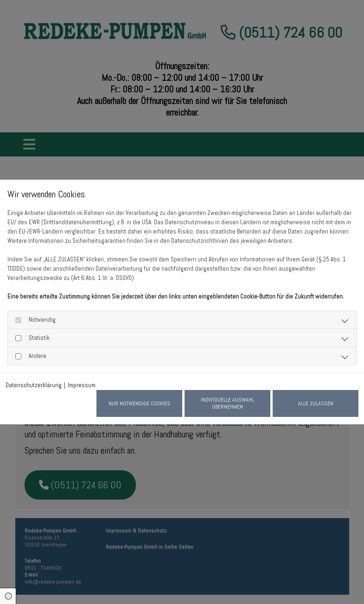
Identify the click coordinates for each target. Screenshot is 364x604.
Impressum (82, 385)
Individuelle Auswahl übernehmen (227, 403)
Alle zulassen (316, 403)
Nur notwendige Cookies (139, 403)
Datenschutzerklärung (34, 385)
